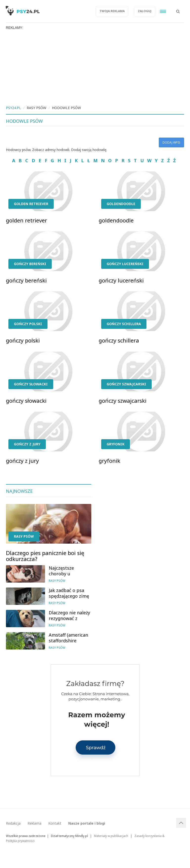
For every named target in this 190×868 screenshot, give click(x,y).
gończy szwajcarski (126, 384)
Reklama (34, 823)
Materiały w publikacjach (111, 836)
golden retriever (31, 204)
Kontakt (55, 823)
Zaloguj (145, 11)
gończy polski (28, 324)
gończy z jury (27, 444)
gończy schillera (124, 324)
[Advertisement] (95, 67)
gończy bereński (30, 264)
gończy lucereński (125, 264)
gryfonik (116, 444)
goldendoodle (121, 204)
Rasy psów (24, 536)
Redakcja (13, 823)
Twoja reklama (112, 11)
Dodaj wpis (171, 142)
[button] (178, 9)
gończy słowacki (31, 384)
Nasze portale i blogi (87, 823)
